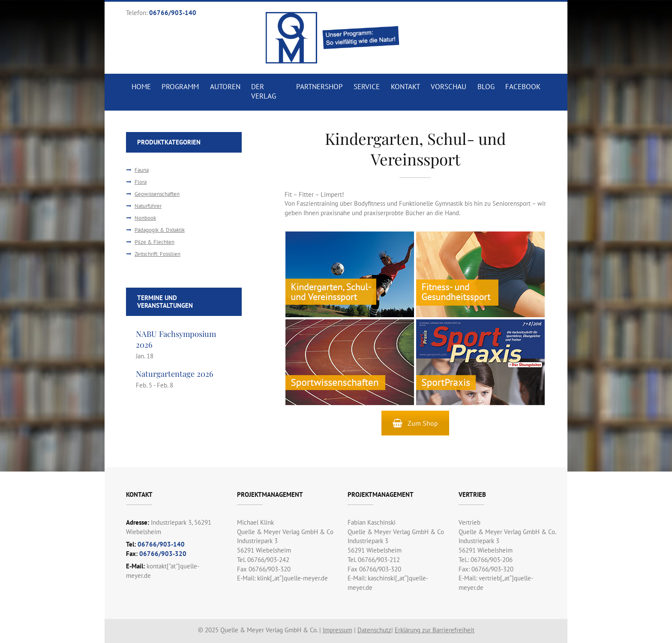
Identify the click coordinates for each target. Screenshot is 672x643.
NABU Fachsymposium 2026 (177, 339)
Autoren (225, 87)
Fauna (142, 170)
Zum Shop (415, 423)
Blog (486, 87)
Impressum (337, 630)
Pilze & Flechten (154, 242)
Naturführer (148, 206)
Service (367, 87)
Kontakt (405, 87)
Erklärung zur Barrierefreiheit (435, 630)
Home (141, 87)
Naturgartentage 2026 (175, 374)
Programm (180, 87)
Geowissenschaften (157, 194)
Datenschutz (374, 630)
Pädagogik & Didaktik (160, 230)
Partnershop (319, 87)
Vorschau (448, 87)
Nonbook (145, 218)
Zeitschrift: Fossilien (157, 254)
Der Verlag (264, 91)
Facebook (523, 87)
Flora (141, 182)
